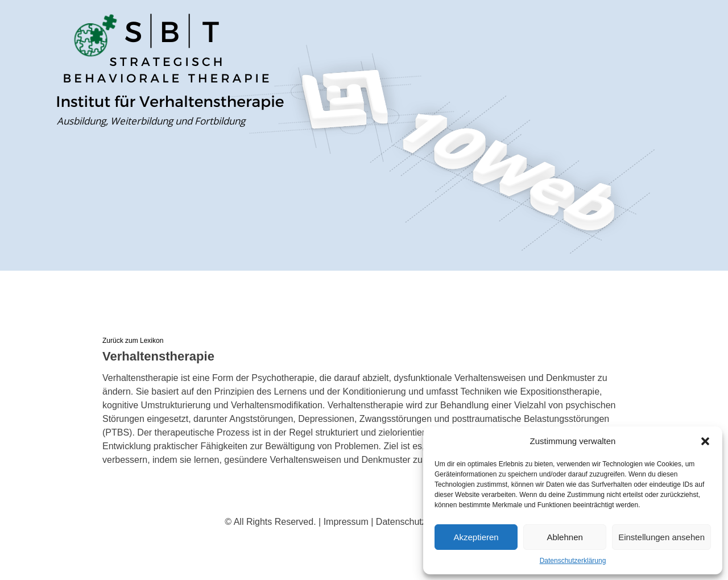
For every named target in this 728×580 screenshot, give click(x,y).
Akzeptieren (476, 537)
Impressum (346, 522)
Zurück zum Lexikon (133, 341)
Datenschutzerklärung (573, 561)
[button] (705, 441)
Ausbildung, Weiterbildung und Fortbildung (151, 121)
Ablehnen (564, 537)
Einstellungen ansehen (661, 537)
